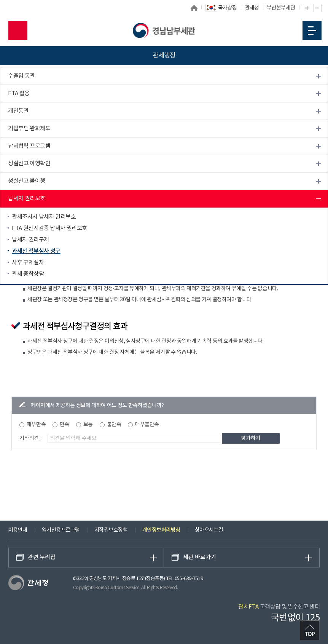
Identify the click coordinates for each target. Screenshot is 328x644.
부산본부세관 (281, 8)
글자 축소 (317, 8)
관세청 (252, 8)
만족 (64, 425)
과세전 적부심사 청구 (36, 251)
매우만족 (36, 425)
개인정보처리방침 (161, 530)
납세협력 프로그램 (29, 146)
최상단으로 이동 (310, 630)
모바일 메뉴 (312, 31)
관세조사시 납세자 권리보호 (44, 217)
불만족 (114, 425)
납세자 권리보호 (27, 199)
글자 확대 (307, 8)
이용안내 (18, 530)
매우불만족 (147, 425)
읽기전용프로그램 (61, 530)
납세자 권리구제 (30, 240)
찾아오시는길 (209, 530)
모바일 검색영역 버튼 (18, 30)
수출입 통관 (21, 76)
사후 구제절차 (28, 263)
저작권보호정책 (111, 530)
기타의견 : (30, 438)
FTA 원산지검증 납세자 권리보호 (49, 228)
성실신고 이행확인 (29, 164)
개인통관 (18, 111)
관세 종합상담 (28, 274)
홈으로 (194, 8)
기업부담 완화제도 (29, 129)
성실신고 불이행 (27, 181)
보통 (88, 425)
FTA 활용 (19, 93)
